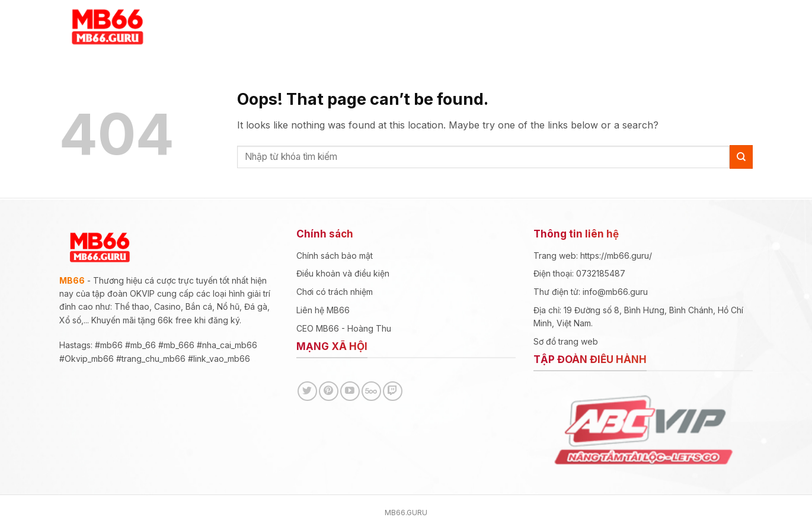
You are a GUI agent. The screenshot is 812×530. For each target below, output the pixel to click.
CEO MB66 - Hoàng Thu (344, 328)
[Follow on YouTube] (350, 391)
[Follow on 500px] (371, 391)
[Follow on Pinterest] (329, 391)
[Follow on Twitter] (307, 391)
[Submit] (741, 157)
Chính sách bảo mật (335, 256)
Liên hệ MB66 (323, 310)
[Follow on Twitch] (393, 391)
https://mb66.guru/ (617, 256)
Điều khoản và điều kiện (343, 273)
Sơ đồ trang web (566, 341)
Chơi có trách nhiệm (335, 292)
